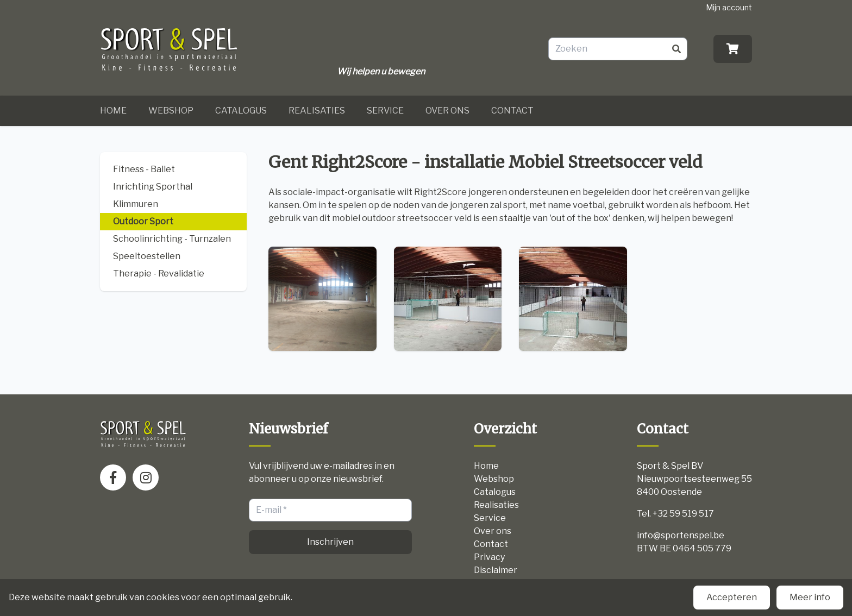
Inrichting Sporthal (153, 187)
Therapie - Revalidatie (159, 274)
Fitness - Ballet (144, 169)
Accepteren (732, 597)
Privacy (489, 557)
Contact (512, 111)
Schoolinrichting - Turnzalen (172, 239)
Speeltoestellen (147, 256)
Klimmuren (136, 204)
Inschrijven (330, 542)
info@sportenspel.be (681, 535)
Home (113, 111)
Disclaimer (496, 570)
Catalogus (241, 111)
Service (385, 111)
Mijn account (729, 7)
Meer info (810, 597)
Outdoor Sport (143, 221)
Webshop (171, 111)
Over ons (447, 111)
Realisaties (317, 111)
